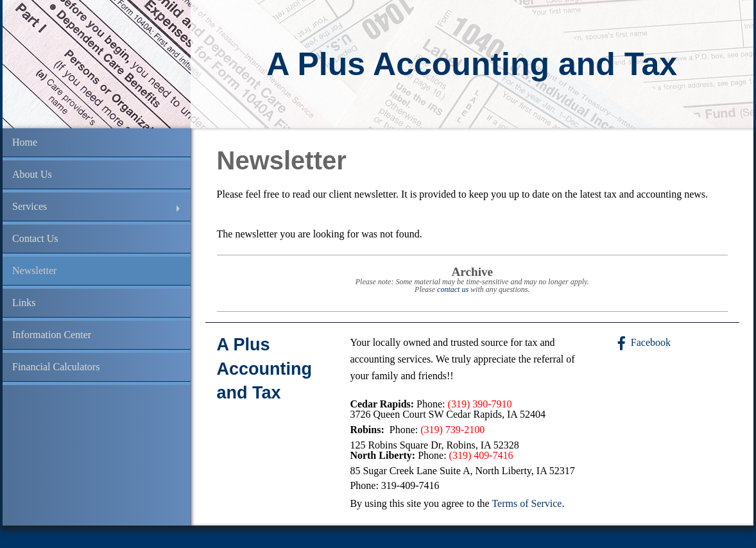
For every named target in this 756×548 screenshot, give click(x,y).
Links (24, 303)
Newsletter (34, 270)
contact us (453, 289)
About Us (32, 174)
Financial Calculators (56, 367)
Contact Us (35, 238)
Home (25, 142)
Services (30, 206)
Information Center (52, 335)
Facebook (651, 342)
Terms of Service (527, 503)
